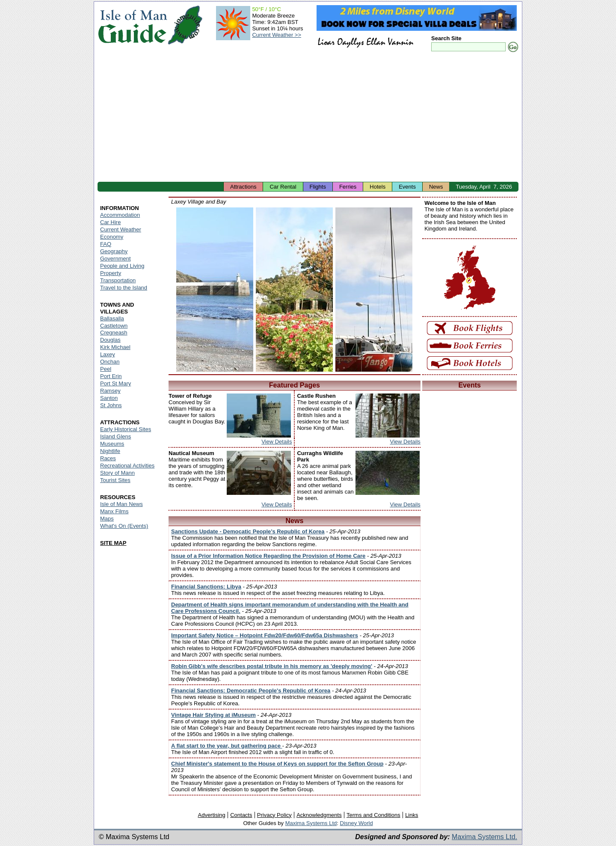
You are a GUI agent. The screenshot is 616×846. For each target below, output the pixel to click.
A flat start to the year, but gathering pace (227, 746)
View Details (277, 442)
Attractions (243, 187)
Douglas (110, 340)
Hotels (378, 187)
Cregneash (114, 333)
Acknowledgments (319, 815)
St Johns (111, 405)
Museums (112, 444)
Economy (112, 237)
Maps (107, 519)
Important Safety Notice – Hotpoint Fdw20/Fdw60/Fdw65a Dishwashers (265, 635)
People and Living (122, 266)
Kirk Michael (115, 347)
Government (115, 259)
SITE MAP (113, 543)
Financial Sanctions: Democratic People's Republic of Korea (251, 691)
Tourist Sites (115, 480)
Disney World (357, 823)
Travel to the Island (124, 288)
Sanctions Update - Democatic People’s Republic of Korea (248, 531)
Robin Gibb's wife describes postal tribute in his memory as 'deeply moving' (272, 666)
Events (407, 187)
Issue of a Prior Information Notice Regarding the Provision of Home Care (268, 556)
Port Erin (111, 376)
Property (111, 273)
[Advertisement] (308, 118)
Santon (109, 398)
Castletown (114, 326)
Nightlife (110, 451)
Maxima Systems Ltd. (484, 837)
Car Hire (110, 222)
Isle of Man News (121, 504)
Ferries (348, 187)
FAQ (106, 244)
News (436, 187)
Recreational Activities (127, 466)
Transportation (118, 280)
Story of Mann (117, 473)
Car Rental (283, 187)
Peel (106, 369)
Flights (318, 187)
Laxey (108, 354)
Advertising (211, 815)
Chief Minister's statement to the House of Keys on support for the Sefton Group (277, 764)
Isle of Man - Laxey (215, 290)
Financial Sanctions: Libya (206, 587)
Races (108, 458)
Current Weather (121, 229)
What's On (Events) (124, 526)
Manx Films (114, 511)
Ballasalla (112, 318)
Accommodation (120, 215)
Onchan (110, 362)
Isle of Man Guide (132, 25)
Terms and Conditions (373, 815)
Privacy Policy (274, 815)
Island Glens (115, 436)
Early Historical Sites (126, 429)
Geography (114, 251)
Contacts (241, 815)
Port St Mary (115, 383)
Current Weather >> (277, 35)
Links (412, 815)
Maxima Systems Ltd (311, 823)
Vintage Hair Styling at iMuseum (213, 715)
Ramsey (110, 391)
